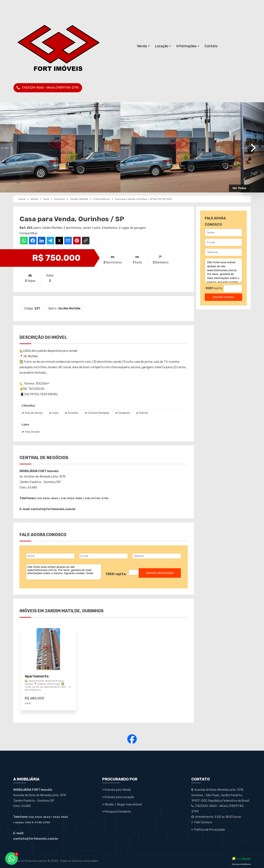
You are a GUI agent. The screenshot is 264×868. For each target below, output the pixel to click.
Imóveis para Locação (118, 797)
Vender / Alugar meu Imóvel (122, 805)
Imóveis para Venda (117, 790)
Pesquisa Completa (117, 812)
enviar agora (224, 297)
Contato (211, 46)
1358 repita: (116, 574)
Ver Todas (239, 188)
